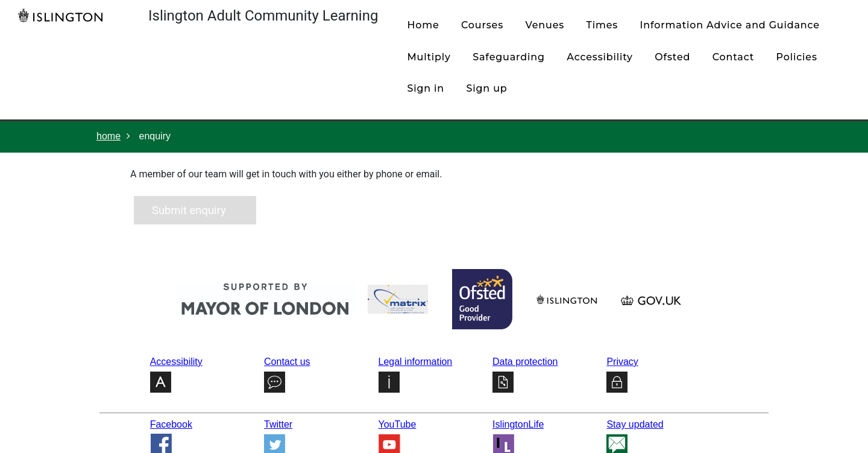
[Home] (63, 15)
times (602, 25)
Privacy (622, 362)
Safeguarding (509, 57)
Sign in (426, 88)
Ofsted (672, 57)
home (423, 25)
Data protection (525, 362)
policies (797, 57)
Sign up (487, 88)
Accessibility (600, 57)
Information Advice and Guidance (730, 25)
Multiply (429, 57)
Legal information (416, 362)
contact (733, 57)
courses (482, 25)
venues (545, 25)
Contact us (287, 362)
